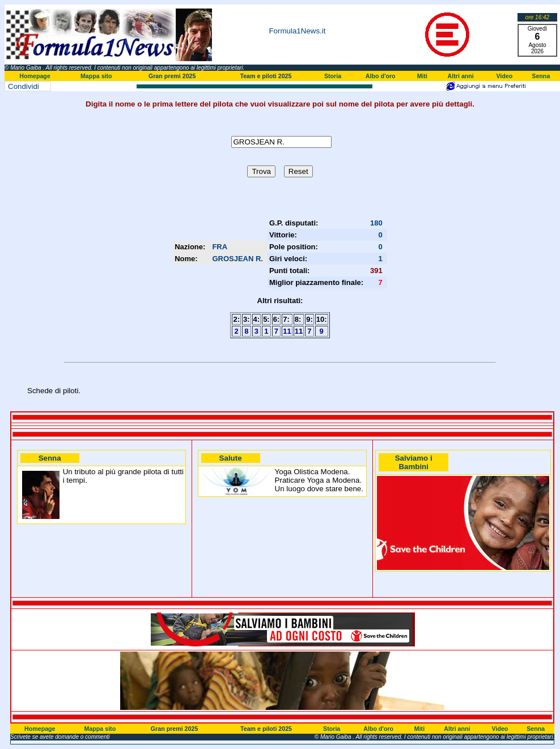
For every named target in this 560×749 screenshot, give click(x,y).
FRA (220, 247)
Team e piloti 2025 (266, 76)
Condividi (24, 86)
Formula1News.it (297, 31)
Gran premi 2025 (172, 76)
